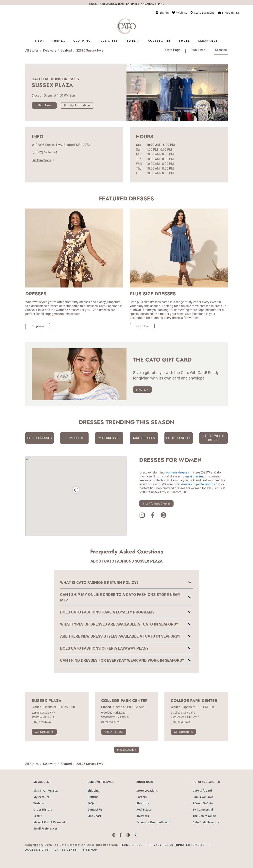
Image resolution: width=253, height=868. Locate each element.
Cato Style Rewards (206, 822)
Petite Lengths (179, 438)
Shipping (93, 790)
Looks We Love (203, 797)
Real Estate (144, 809)
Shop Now (44, 105)
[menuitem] (40, 41)
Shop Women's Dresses (156, 504)
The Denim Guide (204, 816)
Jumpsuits (74, 438)
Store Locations (147, 790)
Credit (38, 816)
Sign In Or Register (46, 790)
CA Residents (66, 850)
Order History (43, 809)
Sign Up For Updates (77, 105)
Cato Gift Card (202, 790)
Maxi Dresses (144, 438)
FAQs (91, 803)
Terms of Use (131, 845)
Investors (143, 816)
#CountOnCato (203, 803)
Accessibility (37, 850)
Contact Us (95, 809)
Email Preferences (45, 828)
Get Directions (43, 160)
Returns (93, 797)
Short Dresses (40, 438)
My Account (41, 797)
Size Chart (94, 816)
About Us (143, 803)
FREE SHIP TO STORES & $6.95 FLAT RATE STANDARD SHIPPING (127, 4)
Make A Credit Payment (49, 822)
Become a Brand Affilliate (153, 822)
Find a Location (127, 750)
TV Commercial (203, 809)
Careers (142, 797)
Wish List (40, 803)
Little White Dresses (214, 438)
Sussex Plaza (47, 701)
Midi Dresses (109, 438)
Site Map (90, 850)
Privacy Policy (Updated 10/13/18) (177, 845)
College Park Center (124, 701)
